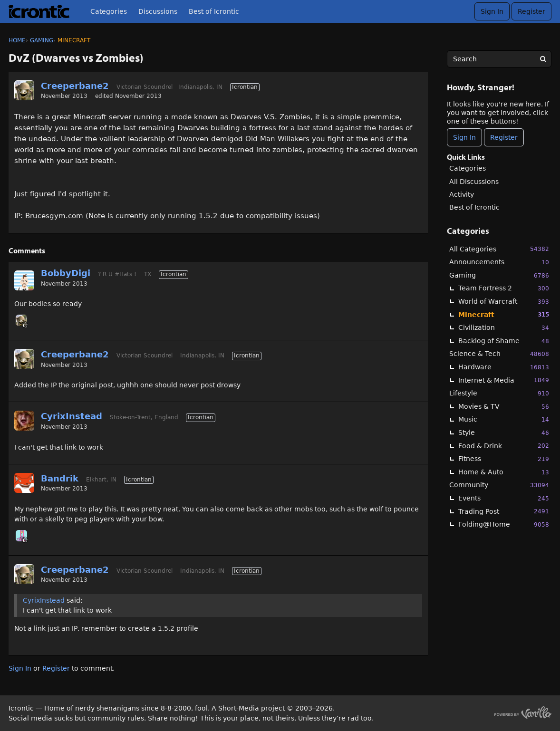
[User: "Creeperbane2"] (24, 90)
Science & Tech (499, 354)
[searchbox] (499, 59)
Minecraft (504, 314)
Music (504, 419)
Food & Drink (504, 446)
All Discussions (474, 182)
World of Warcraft (504, 302)
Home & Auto (504, 472)
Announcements (499, 262)
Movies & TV (504, 407)
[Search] (543, 59)
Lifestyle (499, 393)
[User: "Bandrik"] (24, 483)
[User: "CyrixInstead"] (24, 421)
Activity (462, 194)
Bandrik (60, 478)
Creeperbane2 (75, 86)
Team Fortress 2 (504, 288)
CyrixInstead (72, 416)
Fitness (504, 459)
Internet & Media (504, 380)
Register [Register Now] (504, 137)
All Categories (499, 249)
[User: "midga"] (21, 536)
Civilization (504, 328)
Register (531, 11)
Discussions (158, 11)
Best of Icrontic (214, 11)
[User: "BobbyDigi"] (24, 280)
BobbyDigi (66, 273)
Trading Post (504, 511)
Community (499, 485)
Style (504, 433)
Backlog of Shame (504, 341)
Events (504, 498)
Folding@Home (504, 524)
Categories (109, 11)
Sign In (492, 11)
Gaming (499, 275)
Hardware (504, 367)
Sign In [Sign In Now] (464, 137)
